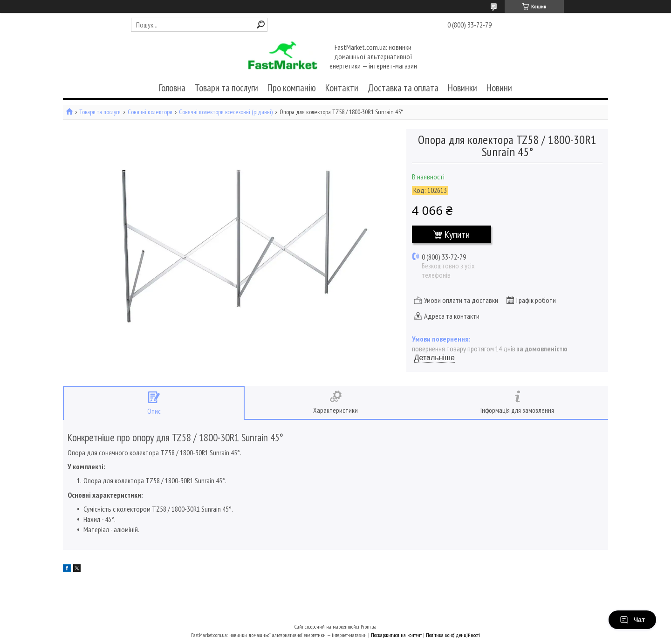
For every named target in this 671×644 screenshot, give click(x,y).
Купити (457, 234)
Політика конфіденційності (453, 635)
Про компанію (292, 88)
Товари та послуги (226, 88)
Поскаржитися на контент (396, 635)
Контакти (342, 88)
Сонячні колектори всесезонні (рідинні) (226, 112)
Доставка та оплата (403, 88)
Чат (632, 620)
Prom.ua (369, 627)
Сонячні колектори (150, 112)
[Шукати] (261, 24)
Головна (172, 88)
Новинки (462, 88)
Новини (499, 88)
